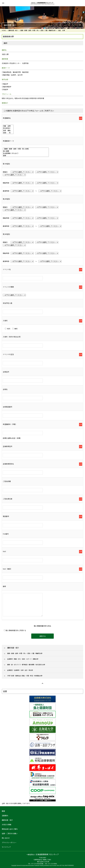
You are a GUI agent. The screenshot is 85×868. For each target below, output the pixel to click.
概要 (3, 811)
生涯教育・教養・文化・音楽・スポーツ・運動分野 (23, 659)
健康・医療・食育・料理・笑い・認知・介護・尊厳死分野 (25, 653)
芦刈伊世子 (8, 128)
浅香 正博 (8, 126)
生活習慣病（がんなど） (26, 153)
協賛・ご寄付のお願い (10, 834)
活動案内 (5, 816)
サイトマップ (6, 847)
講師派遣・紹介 (13, 648)
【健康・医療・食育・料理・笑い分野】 (26, 149)
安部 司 (8, 133)
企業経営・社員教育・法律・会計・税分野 (20, 670)
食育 (26, 156)
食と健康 (26, 151)
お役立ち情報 (7, 825)
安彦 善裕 (8, 130)
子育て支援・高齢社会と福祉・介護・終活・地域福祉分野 (25, 676)
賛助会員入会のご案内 (10, 829)
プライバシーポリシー (9, 843)
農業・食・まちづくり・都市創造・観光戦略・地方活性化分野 (26, 665)
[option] (42, 17)
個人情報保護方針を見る (42, 626)
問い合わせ (6, 838)
